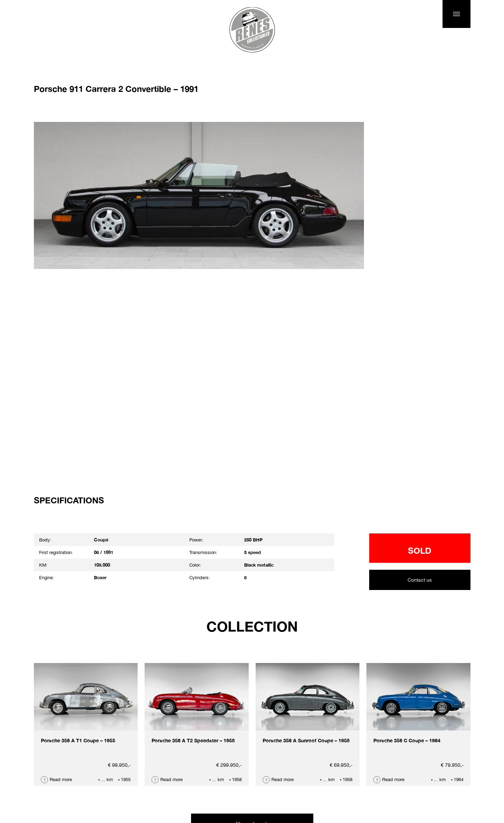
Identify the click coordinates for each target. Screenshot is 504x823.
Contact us (420, 580)
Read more (61, 780)
